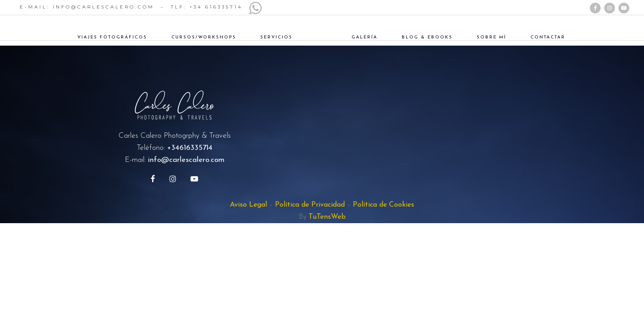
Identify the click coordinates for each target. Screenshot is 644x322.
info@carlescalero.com (186, 160)
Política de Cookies (383, 205)
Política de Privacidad (310, 205)
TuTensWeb (327, 217)
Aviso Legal (248, 205)
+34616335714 (190, 148)
